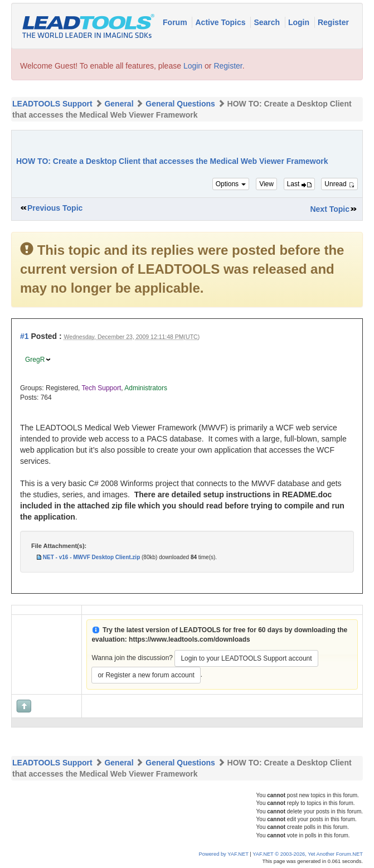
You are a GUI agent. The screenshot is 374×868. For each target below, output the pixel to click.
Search (268, 22)
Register (333, 22)
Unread (339, 184)
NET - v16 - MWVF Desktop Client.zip (91, 557)
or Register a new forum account (146, 675)
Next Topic (330, 209)
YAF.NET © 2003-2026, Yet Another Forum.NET (308, 854)
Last (299, 184)
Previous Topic (55, 208)
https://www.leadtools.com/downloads (190, 639)
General (119, 104)
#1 (25, 336)
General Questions (180, 104)
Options (231, 184)
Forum (176, 22)
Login (300, 22)
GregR (35, 360)
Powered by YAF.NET (224, 854)
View (266, 184)
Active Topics (221, 22)
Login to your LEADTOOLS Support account (246, 658)
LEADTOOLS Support (52, 104)
